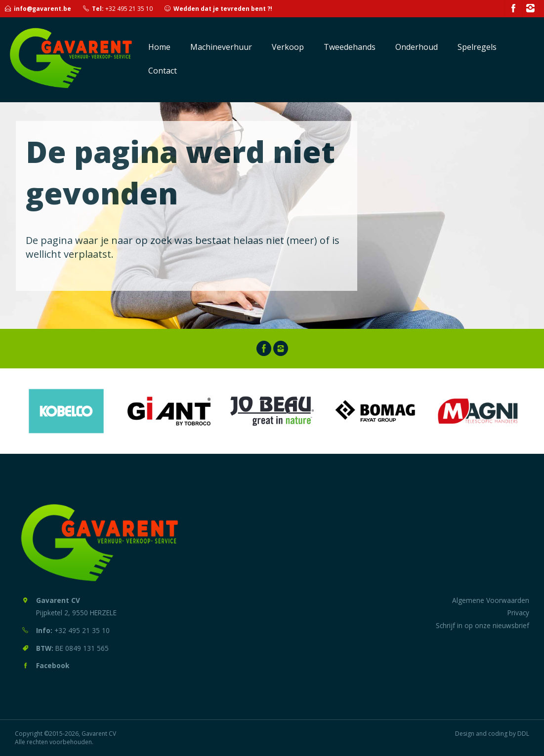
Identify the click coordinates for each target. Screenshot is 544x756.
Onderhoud (417, 47)
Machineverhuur (221, 47)
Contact (163, 71)
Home (159, 47)
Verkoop (288, 47)
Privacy (518, 613)
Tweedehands (350, 47)
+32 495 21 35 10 (129, 9)
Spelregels (477, 47)
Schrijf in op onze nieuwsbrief (482, 625)
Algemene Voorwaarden (491, 600)
